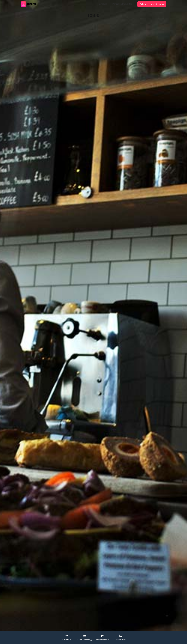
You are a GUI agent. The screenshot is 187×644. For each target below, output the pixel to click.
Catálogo (103, 4)
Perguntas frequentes (122, 4)
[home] (29, 3)
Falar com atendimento (152, 4)
